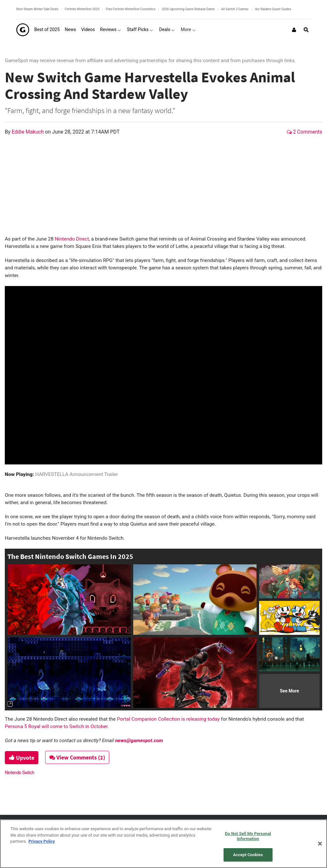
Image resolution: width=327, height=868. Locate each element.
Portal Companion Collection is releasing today (168, 719)
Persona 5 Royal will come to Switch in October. (57, 726)
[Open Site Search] (306, 30)
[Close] (320, 844)
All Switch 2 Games (235, 9)
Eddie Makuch (29, 132)
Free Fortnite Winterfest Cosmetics (131, 9)
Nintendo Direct (71, 239)
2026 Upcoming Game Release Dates (188, 9)
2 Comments (304, 132)
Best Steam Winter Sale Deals (37, 9)
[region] (163, 844)
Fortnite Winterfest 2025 (82, 9)
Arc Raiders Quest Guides (273, 9)
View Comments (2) (77, 757)
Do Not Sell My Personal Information (248, 836)
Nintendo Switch (20, 773)
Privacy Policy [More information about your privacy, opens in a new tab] (42, 841)
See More (290, 691)
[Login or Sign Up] (294, 30)
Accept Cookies (248, 855)
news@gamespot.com (139, 741)
